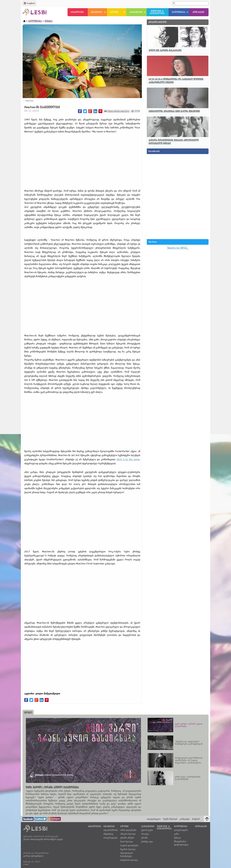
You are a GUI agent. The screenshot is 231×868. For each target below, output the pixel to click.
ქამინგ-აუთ (147, 842)
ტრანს (144, 838)
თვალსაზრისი (111, 830)
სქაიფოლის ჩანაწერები (126, 855)
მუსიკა (49, 21)
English (31, 3)
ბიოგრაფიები (111, 838)
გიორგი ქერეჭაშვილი (33, 856)
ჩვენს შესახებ (170, 819)
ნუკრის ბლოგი (128, 849)
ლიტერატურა (181, 830)
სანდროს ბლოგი (129, 860)
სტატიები (97, 12)
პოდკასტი (199, 12)
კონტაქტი (185, 819)
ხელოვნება (179, 12)
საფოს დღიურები (129, 845)
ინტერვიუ (108, 834)
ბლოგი (114, 12)
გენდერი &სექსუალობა (157, 12)
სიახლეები (77, 12)
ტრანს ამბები (127, 838)
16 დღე (145, 834)
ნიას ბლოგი (127, 842)
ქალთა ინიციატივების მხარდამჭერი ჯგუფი (43, 839)
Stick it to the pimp (128, 459)
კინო (177, 834)
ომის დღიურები (128, 830)
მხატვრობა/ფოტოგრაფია (181, 843)
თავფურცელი (154, 819)
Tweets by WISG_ (178, 248)
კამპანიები (136, 12)
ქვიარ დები (147, 830)
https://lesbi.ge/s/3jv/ (118, 111)
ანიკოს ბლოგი (128, 834)
